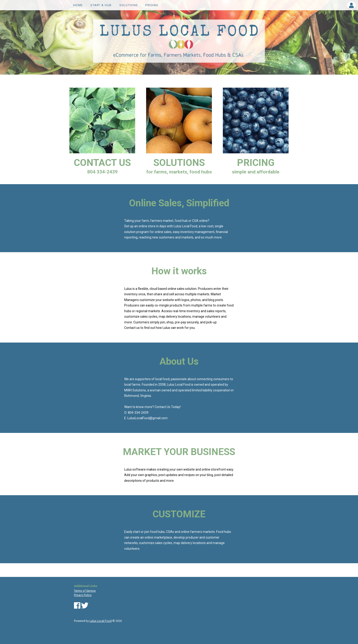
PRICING (152, 5)
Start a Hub (101, 5)
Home (78, 5)
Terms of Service (85, 591)
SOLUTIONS (129, 5)
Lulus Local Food (101, 621)
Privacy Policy (83, 595)
